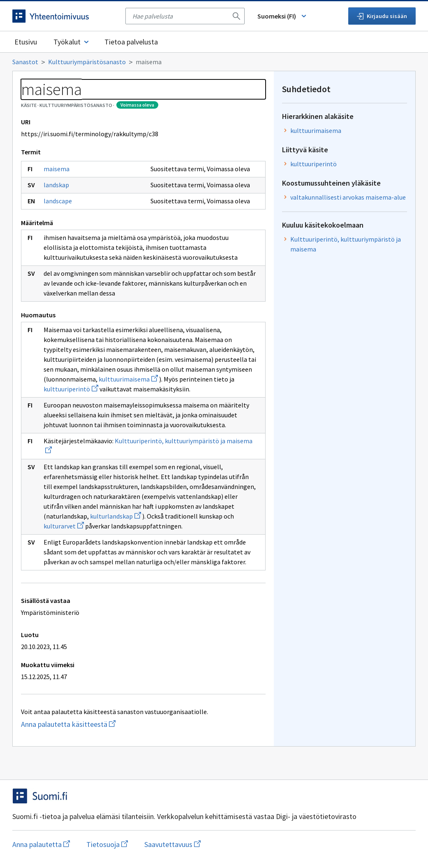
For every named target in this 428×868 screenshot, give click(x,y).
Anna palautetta (41, 844)
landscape (58, 201)
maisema (57, 169)
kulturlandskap (116, 516)
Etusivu (26, 42)
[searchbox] (180, 16)
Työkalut (72, 42)
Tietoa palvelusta (131, 42)
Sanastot (25, 62)
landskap (56, 185)
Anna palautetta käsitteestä (107, 724)
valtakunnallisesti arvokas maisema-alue (348, 197)
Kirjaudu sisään (382, 16)
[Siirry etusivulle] (65, 16)
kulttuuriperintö (71, 389)
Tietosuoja (107, 844)
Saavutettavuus (172, 844)
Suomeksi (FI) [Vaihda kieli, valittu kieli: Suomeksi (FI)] (282, 16)
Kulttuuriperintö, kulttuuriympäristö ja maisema (346, 244)
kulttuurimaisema (128, 379)
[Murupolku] (214, 62)
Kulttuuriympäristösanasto (87, 62)
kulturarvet (64, 526)
